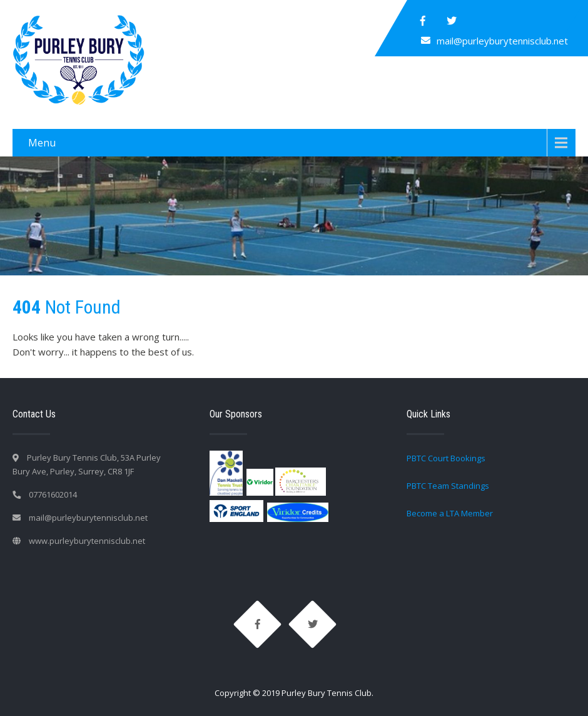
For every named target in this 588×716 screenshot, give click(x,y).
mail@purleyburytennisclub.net (502, 41)
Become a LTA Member (450, 513)
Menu (42, 143)
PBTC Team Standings (448, 486)
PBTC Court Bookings (446, 458)
